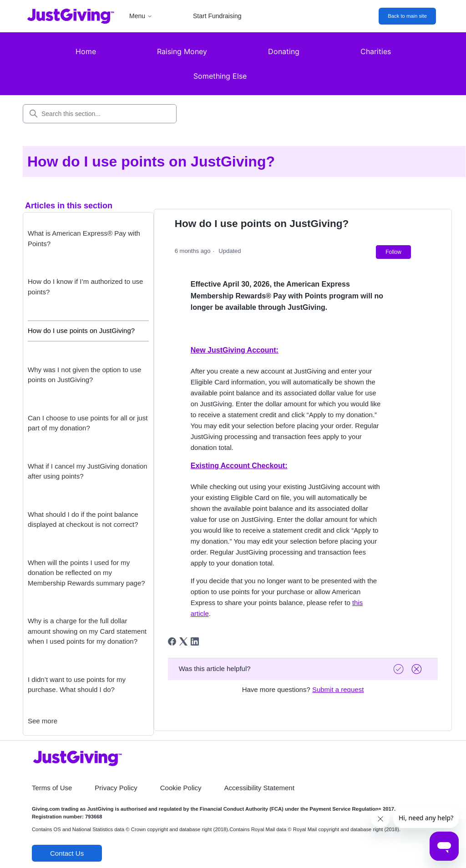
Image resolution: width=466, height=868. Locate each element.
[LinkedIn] (195, 641)
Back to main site (407, 16)
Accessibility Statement (259, 788)
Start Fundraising (217, 16)
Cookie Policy (181, 788)
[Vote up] (400, 669)
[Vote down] (418, 669)
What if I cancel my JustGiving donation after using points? (88, 471)
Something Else (220, 76)
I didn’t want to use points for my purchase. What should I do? (77, 685)
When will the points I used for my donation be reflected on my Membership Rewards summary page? (86, 573)
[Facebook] (172, 641)
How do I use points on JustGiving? (81, 331)
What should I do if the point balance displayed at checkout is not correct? (83, 520)
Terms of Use (52, 788)
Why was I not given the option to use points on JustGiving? (84, 375)
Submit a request (338, 689)
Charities (376, 51)
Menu (141, 16)
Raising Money (182, 51)
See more (43, 721)
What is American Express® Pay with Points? (84, 238)
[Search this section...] (100, 114)
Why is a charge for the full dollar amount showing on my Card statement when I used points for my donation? (87, 631)
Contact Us (67, 853)
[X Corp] (183, 641)
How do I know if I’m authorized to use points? (85, 287)
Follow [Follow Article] (393, 252)
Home (86, 51)
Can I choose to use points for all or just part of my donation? (88, 423)
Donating (284, 51)
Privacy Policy (116, 788)
